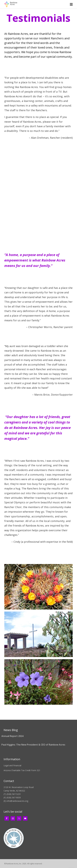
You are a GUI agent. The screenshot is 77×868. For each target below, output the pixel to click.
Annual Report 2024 (12, 736)
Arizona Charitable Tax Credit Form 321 (22, 770)
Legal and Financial (12, 765)
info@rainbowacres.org (17, 801)
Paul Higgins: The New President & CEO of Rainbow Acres (33, 745)
